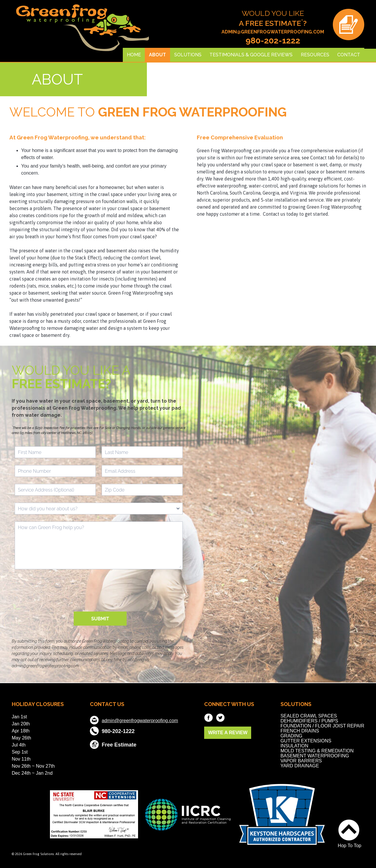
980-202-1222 (273, 41)
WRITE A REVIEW (228, 733)
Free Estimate (119, 744)
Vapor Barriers (301, 761)
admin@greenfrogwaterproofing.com (273, 32)
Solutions (188, 55)
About (157, 55)
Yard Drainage (300, 766)
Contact (349, 55)
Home (134, 55)
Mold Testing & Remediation (317, 751)
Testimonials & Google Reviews (251, 55)
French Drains (300, 731)
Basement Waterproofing (315, 756)
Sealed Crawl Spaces (309, 716)
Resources (315, 55)
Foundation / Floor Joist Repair (322, 726)
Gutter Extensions (306, 741)
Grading (292, 736)
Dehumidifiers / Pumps (309, 721)
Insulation (294, 746)
